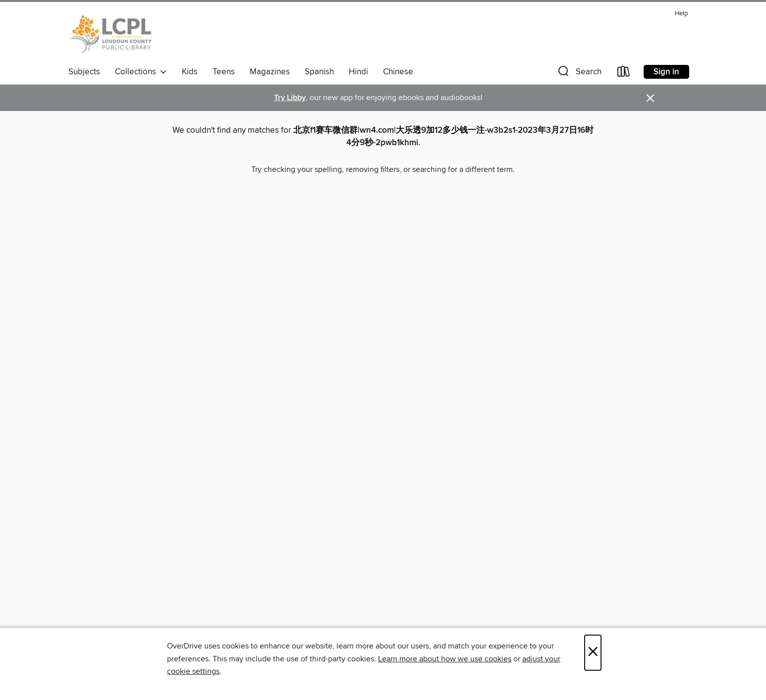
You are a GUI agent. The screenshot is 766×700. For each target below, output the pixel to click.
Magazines (270, 72)
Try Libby (290, 98)
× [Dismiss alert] (650, 98)
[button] (579, 74)
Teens (224, 72)
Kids (190, 72)
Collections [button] (141, 72)
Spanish (319, 72)
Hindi (358, 72)
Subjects (84, 72)
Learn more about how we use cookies (445, 659)
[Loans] (624, 74)
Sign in (666, 72)
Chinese (398, 72)
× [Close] (593, 653)
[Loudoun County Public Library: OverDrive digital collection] (111, 34)
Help (681, 14)
